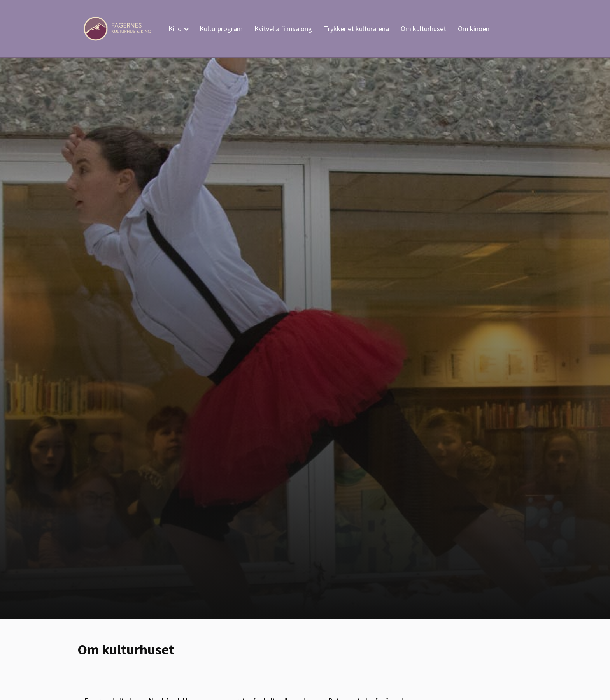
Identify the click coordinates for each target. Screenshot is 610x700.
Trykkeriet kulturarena (357, 29)
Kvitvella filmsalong (283, 29)
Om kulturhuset (423, 29)
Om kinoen (474, 29)
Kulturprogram (221, 29)
